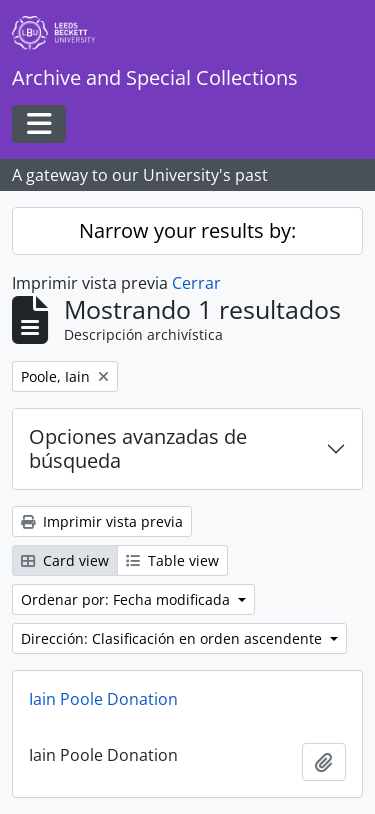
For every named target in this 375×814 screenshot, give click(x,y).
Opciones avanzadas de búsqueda (138, 448)
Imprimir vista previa (102, 521)
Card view (65, 560)
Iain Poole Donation (103, 699)
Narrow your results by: (187, 230)
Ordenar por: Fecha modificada (127, 599)
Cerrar (196, 283)
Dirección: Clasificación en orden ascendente (173, 638)
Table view (172, 560)
